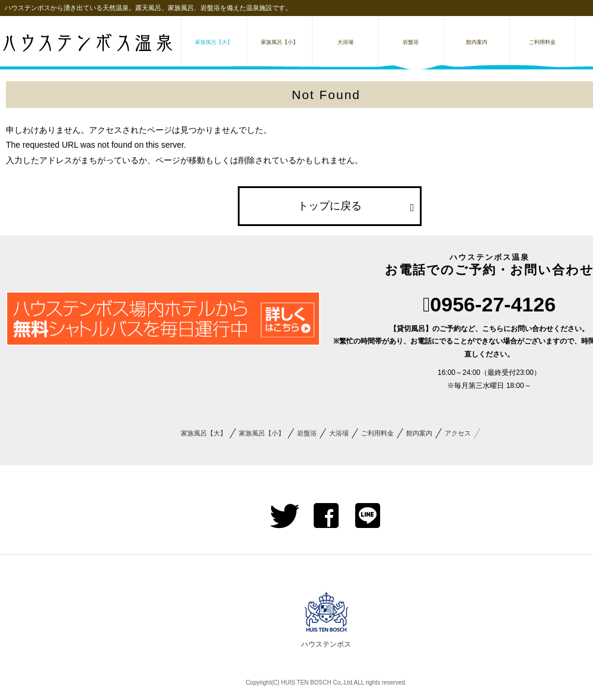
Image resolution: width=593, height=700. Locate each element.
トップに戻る (330, 206)
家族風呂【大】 (204, 433)
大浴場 (339, 433)
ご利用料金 (377, 433)
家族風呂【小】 (262, 433)
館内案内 (419, 433)
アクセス (458, 433)
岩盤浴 (307, 433)
